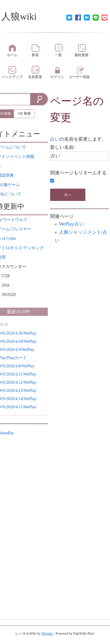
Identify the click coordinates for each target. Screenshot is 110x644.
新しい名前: (62, 147)
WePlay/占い (72, 224)
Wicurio (47, 633)
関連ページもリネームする (78, 173)
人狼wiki (19, 16)
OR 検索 (24, 113)
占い (55, 139)
